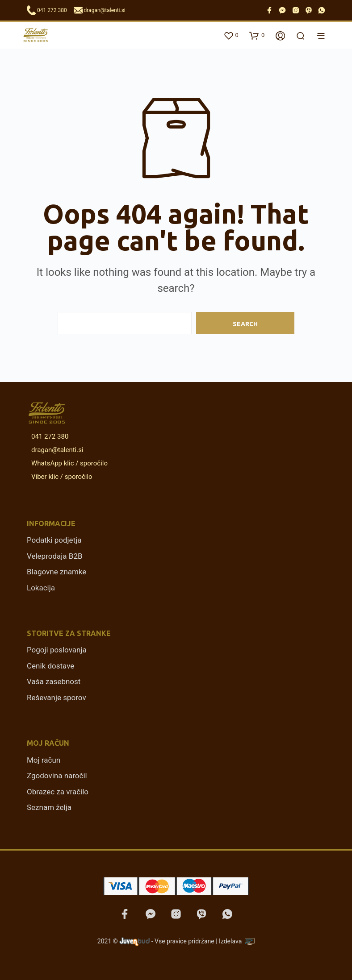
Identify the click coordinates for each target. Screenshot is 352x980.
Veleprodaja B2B (55, 556)
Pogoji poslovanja (57, 650)
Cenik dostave (50, 666)
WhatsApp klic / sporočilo (68, 463)
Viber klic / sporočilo (60, 477)
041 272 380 (52, 10)
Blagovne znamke (57, 572)
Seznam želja (49, 807)
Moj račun (44, 760)
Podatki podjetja (54, 540)
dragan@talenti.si (105, 10)
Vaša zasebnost (54, 681)
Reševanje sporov (57, 698)
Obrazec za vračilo (58, 792)
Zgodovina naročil (57, 776)
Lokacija (41, 588)
